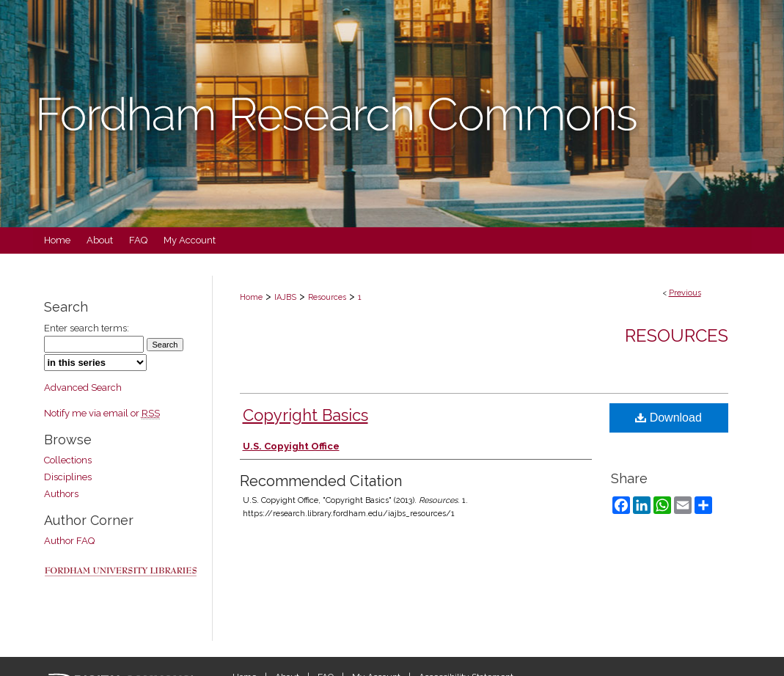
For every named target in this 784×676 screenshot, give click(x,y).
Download (668, 418)
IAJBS (285, 297)
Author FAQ (69, 541)
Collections (68, 460)
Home (251, 297)
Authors (61, 494)
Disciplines (68, 477)
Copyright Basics (305, 415)
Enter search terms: (87, 328)
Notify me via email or (102, 413)
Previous (685, 293)
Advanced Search (83, 387)
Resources (327, 297)
